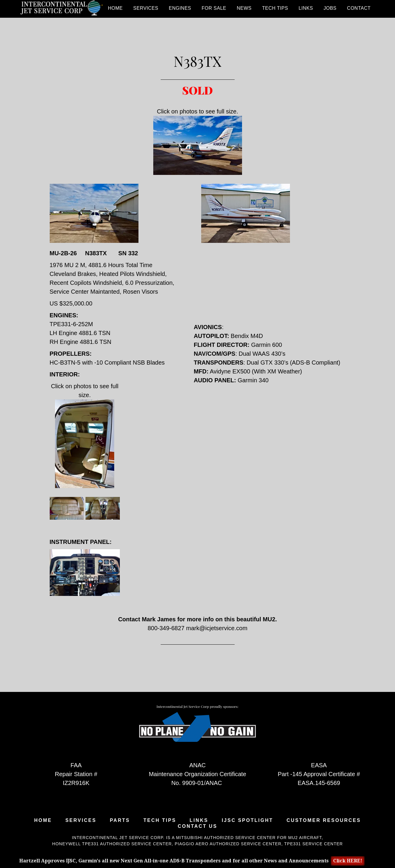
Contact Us (198, 826)
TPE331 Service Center (314, 844)
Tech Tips (160, 820)
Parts (120, 820)
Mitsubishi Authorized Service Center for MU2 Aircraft (249, 838)
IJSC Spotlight (247, 820)
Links (199, 820)
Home (43, 820)
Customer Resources (324, 820)
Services (81, 820)
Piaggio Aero (191, 844)
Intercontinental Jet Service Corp (62, 9)
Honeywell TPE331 (75, 844)
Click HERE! (348, 861)
